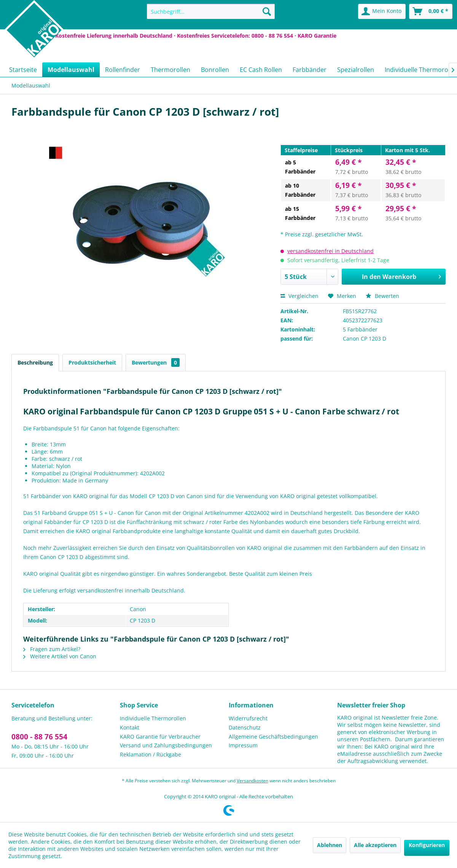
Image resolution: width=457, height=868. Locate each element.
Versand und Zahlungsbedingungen (166, 745)
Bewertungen (156, 362)
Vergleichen (299, 296)
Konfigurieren (427, 845)
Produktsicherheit (92, 362)
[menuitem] (211, 11)
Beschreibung (35, 362)
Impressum (243, 745)
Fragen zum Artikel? (52, 649)
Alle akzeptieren (375, 845)
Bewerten (382, 296)
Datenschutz (245, 727)
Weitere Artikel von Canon (60, 656)
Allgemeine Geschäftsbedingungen (273, 737)
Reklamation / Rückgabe (150, 754)
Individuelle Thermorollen (153, 718)
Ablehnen (330, 845)
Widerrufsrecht (248, 718)
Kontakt (130, 727)
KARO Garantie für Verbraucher (160, 737)
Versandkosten (252, 781)
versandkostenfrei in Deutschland (330, 251)
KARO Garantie (317, 36)
